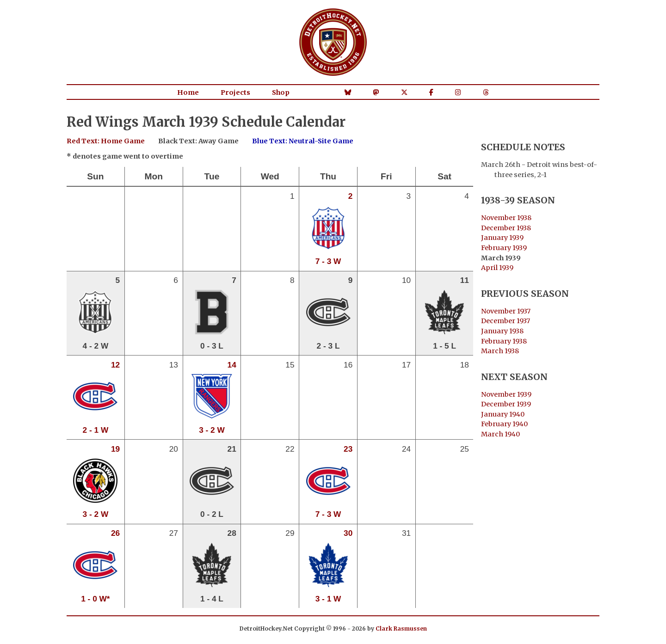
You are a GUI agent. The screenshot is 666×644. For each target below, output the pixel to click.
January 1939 (502, 238)
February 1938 (504, 341)
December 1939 (506, 404)
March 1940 (500, 434)
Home (188, 92)
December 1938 (506, 228)
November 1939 (506, 394)
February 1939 (504, 248)
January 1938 (502, 331)
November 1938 (506, 218)
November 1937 (506, 311)
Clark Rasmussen (401, 629)
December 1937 (506, 321)
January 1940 (503, 414)
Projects (235, 92)
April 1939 (497, 268)
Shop (281, 92)
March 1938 (500, 351)
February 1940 (504, 424)
